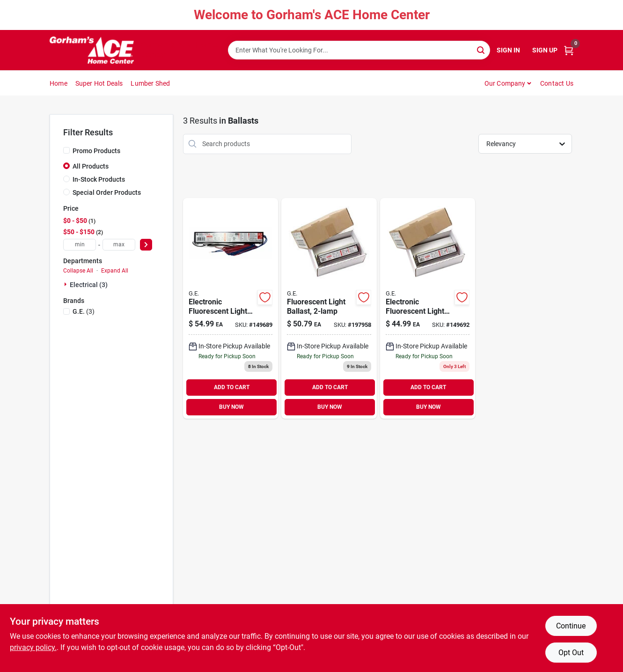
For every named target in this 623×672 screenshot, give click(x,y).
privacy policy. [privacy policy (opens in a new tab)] (33, 647)
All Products (91, 166)
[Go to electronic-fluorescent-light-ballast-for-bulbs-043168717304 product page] (428, 308)
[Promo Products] (66, 150)
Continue (571, 626)
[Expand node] (66, 284)
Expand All (115, 271)
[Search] (481, 49)
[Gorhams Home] (92, 50)
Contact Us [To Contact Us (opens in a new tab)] (557, 83)
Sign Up (545, 50)
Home (59, 83)
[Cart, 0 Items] (569, 50)
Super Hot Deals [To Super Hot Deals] (99, 83)
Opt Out (571, 653)
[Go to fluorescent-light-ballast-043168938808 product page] (329, 308)
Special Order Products (107, 192)
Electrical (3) (89, 285)
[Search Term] (359, 50)
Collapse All (78, 271)
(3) (84, 311)
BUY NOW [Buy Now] (231, 407)
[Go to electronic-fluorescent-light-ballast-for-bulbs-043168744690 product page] (231, 308)
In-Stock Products (99, 179)
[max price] (119, 245)
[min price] (80, 245)
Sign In (508, 50)
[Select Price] (146, 245)
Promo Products (96, 151)
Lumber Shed (150, 83)
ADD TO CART (232, 387)
